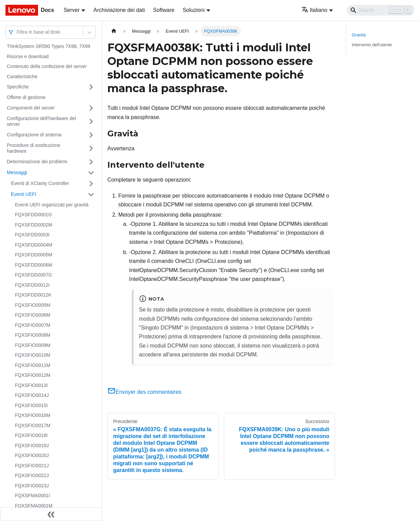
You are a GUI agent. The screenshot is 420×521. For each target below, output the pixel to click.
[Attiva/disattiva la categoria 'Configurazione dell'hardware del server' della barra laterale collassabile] (91, 122)
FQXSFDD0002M (34, 225)
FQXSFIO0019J (32, 446)
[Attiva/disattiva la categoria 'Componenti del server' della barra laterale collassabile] (91, 108)
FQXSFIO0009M (33, 345)
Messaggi (17, 172)
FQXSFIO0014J (32, 395)
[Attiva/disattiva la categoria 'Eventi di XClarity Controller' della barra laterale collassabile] (91, 184)
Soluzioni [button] (194, 10)
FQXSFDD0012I (32, 285)
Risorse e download (28, 56)
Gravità (359, 35)
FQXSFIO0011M (33, 365)
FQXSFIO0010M (33, 355)
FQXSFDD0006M (34, 265)
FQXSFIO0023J (32, 486)
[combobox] (17, 32)
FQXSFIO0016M (33, 415)
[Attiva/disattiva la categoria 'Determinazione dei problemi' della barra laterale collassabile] (91, 162)
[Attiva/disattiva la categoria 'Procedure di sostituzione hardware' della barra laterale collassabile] (91, 148)
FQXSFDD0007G (33, 275)
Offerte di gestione (26, 97)
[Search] (381, 10)
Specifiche (18, 87)
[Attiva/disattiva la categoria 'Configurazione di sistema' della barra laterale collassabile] (91, 135)
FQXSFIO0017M (33, 425)
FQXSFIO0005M (33, 305)
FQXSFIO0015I (31, 405)
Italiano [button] (314, 10)
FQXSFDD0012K (33, 295)
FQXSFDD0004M (34, 245)
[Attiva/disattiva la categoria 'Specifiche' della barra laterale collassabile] (91, 87)
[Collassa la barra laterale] (51, 514)
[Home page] (114, 31)
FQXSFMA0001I (32, 495)
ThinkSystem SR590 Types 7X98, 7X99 (49, 46)
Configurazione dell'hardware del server (41, 121)
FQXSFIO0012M (33, 375)
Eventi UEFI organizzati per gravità (52, 205)
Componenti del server (31, 108)
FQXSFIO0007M (33, 325)
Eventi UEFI (24, 194)
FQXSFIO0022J (32, 475)
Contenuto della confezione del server (47, 66)
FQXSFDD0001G (33, 215)
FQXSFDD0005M (34, 255)
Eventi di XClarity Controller (40, 183)
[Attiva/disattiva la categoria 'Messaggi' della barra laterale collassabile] (91, 173)
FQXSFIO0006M (33, 315)
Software (164, 10)
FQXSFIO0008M (33, 335)
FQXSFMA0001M (34, 506)
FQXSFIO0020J (32, 455)
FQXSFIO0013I (31, 385)
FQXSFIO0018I (31, 435)
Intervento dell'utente (372, 45)
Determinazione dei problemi (37, 162)
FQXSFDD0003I (32, 235)
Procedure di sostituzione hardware (33, 148)
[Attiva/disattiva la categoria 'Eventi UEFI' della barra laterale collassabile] (91, 195)
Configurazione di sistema (34, 135)
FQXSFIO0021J (32, 466)
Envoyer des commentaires (144, 392)
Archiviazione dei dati (119, 10)
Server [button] (72, 10)
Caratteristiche (22, 77)
